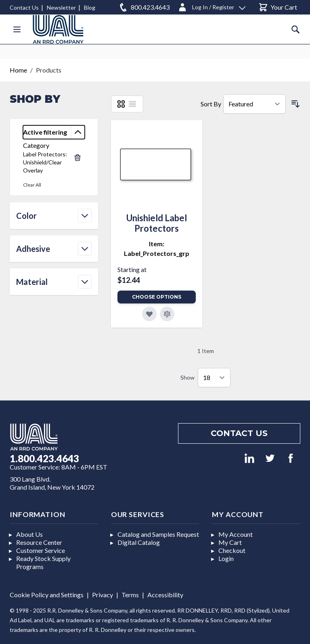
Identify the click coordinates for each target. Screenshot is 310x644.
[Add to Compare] (167, 314)
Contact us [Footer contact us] (239, 433)
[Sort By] (254, 104)
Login (226, 558)
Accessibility (165, 595)
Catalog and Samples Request (158, 534)
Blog (90, 7)
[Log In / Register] (212, 6)
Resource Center (39, 542)
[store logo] (58, 29)
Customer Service (41, 550)
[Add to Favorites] (149, 314)
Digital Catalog (139, 542)
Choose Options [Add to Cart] (157, 297)
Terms (130, 595)
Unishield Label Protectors (157, 223)
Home (18, 70)
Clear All (32, 185)
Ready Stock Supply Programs (43, 562)
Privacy (103, 595)
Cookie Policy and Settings (47, 595)
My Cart (230, 542)
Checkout (232, 550)
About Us (29, 534)
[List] (132, 104)
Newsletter (61, 7)
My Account (236, 534)
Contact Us (24, 7)
